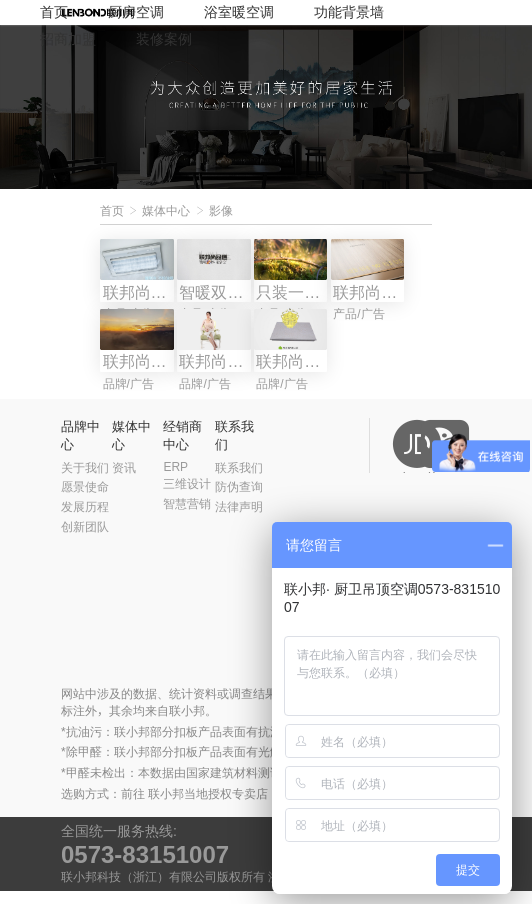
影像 (221, 211)
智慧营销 (187, 517)
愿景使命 (85, 500)
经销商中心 (182, 448)
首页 (54, 12)
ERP (175, 479)
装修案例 (164, 39)
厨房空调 (136, 12)
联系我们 (234, 448)
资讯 (124, 480)
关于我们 (85, 480)
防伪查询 (239, 500)
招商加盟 (68, 39)
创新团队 (85, 540)
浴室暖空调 (239, 12)
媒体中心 (166, 211)
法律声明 (239, 520)
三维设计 (187, 497)
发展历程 (85, 520)
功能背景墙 (349, 12)
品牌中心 (80, 448)
